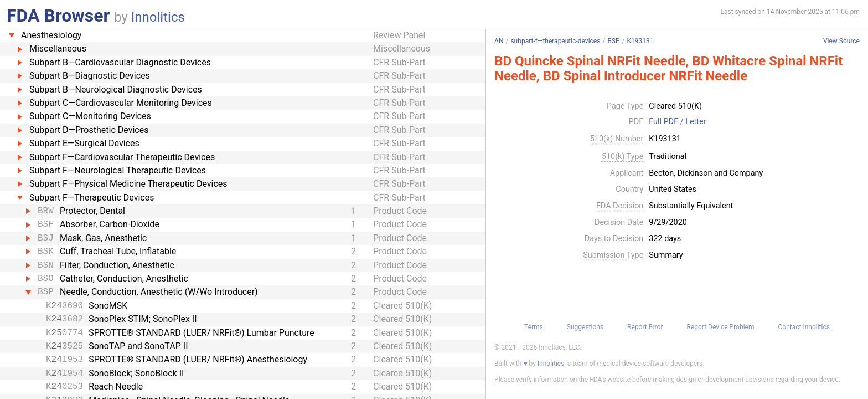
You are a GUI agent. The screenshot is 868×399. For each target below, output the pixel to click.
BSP (613, 41)
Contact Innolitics (804, 327)
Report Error (645, 327)
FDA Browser (58, 16)
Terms (534, 327)
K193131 (640, 41)
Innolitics (158, 17)
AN (499, 41)
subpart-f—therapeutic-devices (555, 41)
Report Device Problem (720, 327)
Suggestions (585, 327)
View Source (841, 41)
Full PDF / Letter (677, 122)
